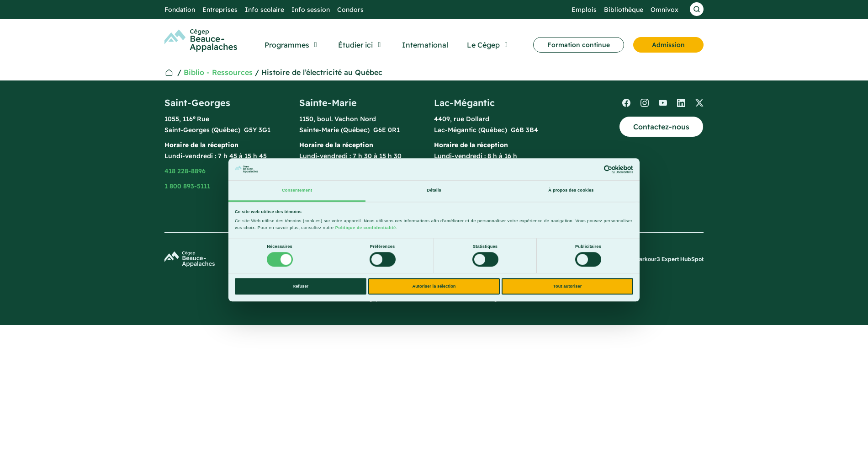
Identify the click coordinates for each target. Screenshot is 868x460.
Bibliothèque (624, 10)
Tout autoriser (567, 286)
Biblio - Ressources (218, 72)
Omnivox (664, 10)
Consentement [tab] (297, 191)
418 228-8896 (185, 171)
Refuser (300, 286)
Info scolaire (265, 10)
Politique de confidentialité (366, 228)
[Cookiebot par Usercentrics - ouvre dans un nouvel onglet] (593, 169)
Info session (311, 10)
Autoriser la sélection (434, 286)
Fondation (180, 10)
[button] (292, 45)
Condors (350, 10)
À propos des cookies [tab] (571, 191)
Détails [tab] (434, 191)
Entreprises (220, 10)
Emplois (584, 10)
